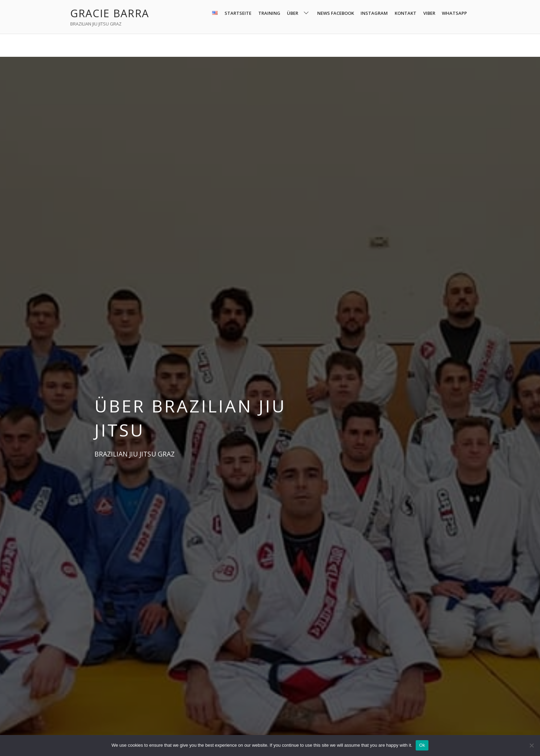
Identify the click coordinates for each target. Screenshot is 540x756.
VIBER (429, 13)
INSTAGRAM (374, 13)
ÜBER (299, 13)
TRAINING (269, 13)
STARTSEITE (238, 13)
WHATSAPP (454, 13)
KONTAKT (406, 13)
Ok (422, 745)
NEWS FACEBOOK (336, 13)
